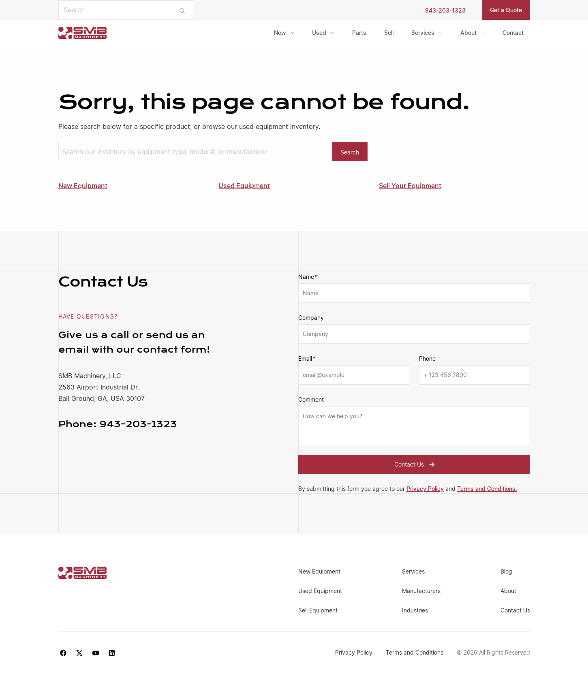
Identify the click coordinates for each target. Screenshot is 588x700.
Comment (311, 399)
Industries (415, 610)
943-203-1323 (445, 10)
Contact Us (416, 465)
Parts (359, 33)
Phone (427, 359)
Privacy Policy (425, 489)
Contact (513, 33)
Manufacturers (421, 591)
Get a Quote (506, 10)
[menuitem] (284, 33)
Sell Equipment (318, 610)
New (280, 33)
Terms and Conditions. (487, 489)
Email (307, 359)
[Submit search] (182, 10)
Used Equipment (244, 186)
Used (319, 33)
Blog (506, 571)
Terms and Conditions (415, 652)
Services (423, 33)
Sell (389, 33)
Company (311, 318)
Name (308, 277)
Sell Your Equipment (410, 186)
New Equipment (83, 186)
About (468, 33)
